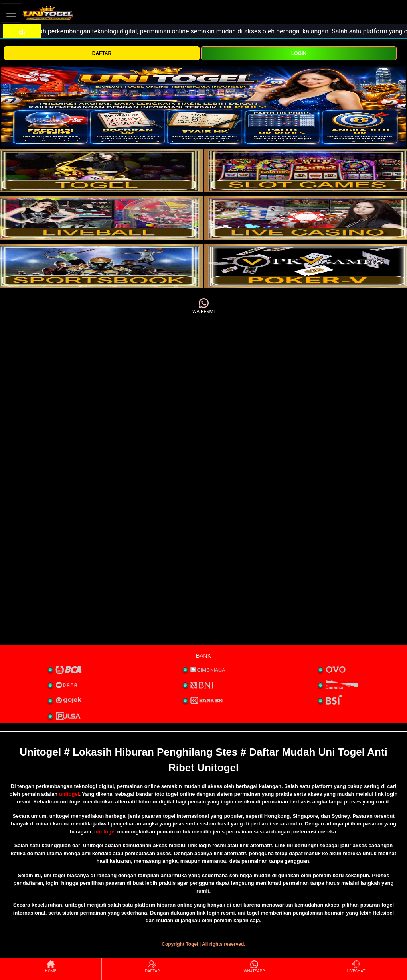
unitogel (69, 794)
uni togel (105, 832)
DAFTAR (102, 53)
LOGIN (299, 53)
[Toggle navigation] (11, 13)
